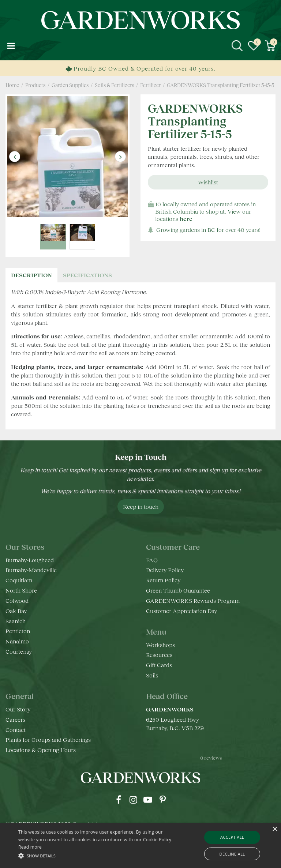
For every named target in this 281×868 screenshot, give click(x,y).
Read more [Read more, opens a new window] (30, 847)
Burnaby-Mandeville (31, 570)
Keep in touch (141, 506)
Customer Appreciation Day (181, 611)
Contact (16, 730)
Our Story (18, 709)
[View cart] (270, 46)
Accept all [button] (232, 837)
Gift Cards (159, 665)
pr (162, 800)
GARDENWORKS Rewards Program (193, 600)
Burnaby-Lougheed (30, 560)
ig (133, 800)
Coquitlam (19, 580)
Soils (152, 675)
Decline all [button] (232, 854)
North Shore (21, 590)
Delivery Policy (165, 570)
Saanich (16, 621)
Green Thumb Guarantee (178, 590)
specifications (87, 275)
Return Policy (163, 580)
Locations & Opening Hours (41, 750)
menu (11, 46)
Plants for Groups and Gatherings (48, 739)
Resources (159, 655)
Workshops (160, 645)
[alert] (140, 846)
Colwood (17, 600)
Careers (15, 719)
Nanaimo (17, 641)
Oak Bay (16, 611)
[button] (98, 855)
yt (148, 800)
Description (31, 275)
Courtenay (19, 651)
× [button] (275, 829)
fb (119, 800)
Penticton (18, 631)
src (237, 46)
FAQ (152, 560)
